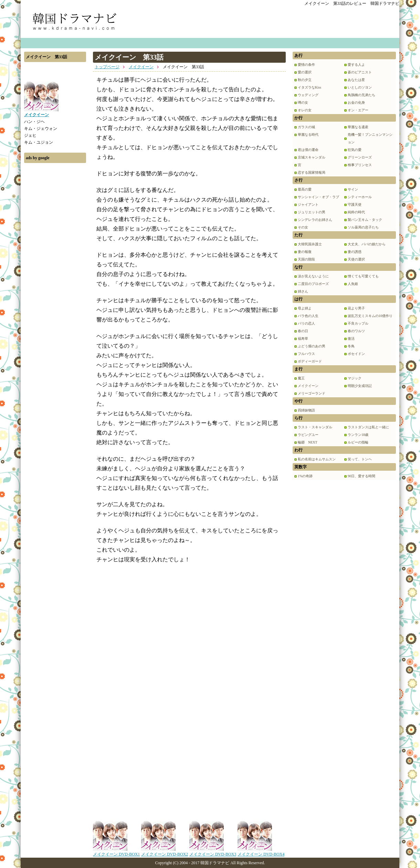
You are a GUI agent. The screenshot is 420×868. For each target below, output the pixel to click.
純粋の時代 (356, 212)
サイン (353, 189)
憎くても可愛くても (363, 276)
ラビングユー (308, 435)
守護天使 (355, 205)
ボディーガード (310, 361)
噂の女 (303, 103)
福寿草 (303, 339)
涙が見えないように (313, 276)
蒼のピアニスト (360, 72)
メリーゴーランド (312, 393)
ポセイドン (356, 354)
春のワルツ (356, 331)
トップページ (107, 67)
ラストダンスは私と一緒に (368, 427)
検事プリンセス (360, 165)
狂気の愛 (355, 150)
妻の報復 (305, 252)
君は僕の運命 (308, 150)
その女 (303, 227)
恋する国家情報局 (312, 172)
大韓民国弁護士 (310, 244)
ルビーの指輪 (358, 442)
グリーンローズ (360, 157)
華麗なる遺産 (358, 127)
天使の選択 (356, 259)
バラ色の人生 (308, 316)
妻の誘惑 (355, 252)
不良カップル (358, 323)
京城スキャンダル (312, 157)
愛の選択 (305, 72)
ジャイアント (308, 205)
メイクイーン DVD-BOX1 (116, 852)
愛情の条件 (306, 65)
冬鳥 (351, 346)
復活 (351, 339)
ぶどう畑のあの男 (312, 346)
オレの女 (305, 110)
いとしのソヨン (360, 87)
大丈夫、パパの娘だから (367, 244)
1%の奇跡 (305, 476)
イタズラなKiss (309, 87)
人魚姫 (353, 284)
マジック (355, 378)
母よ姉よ (305, 308)
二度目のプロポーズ (313, 284)
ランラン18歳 (358, 435)
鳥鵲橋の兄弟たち (361, 95)
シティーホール (360, 197)
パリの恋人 (306, 323)
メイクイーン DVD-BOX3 (213, 852)
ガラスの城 (306, 127)
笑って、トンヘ (360, 459)
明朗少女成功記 (360, 386)
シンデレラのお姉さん (315, 220)
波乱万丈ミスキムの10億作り (370, 316)
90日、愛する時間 (361, 476)
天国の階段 (306, 259)
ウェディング (308, 95)
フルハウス (306, 354)
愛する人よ (356, 65)
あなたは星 (356, 80)
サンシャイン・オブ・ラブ (318, 197)
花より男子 (356, 308)
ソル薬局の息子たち (363, 227)
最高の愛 (305, 189)
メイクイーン (141, 67)
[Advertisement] (55, 270)
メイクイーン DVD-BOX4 (261, 852)
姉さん (303, 291)
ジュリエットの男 (312, 212)
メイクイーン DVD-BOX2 (165, 852)
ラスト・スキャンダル (315, 427)
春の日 (303, 331)
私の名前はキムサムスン (317, 459)
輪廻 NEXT (308, 442)
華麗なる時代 (308, 135)
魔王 (301, 378)
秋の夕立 (305, 80)
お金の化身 (356, 103)
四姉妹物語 (306, 410)
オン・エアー (358, 110)
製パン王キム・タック (365, 220)
